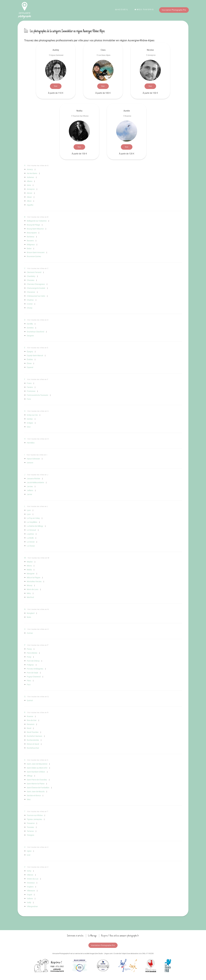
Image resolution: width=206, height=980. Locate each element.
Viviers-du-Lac (33, 879)
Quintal (30, 700)
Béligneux (31, 244)
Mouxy (30, 585)
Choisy (30, 308)
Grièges (30, 423)
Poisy (29, 657)
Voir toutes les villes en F (38, 379)
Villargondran (32, 906)
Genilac (30, 419)
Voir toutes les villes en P (38, 645)
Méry (29, 593)
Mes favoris (144, 9)
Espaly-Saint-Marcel (35, 355)
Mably (29, 570)
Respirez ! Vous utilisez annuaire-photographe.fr (120, 936)
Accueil (122, 9)
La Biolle (30, 538)
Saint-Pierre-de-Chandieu (37, 780)
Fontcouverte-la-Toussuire (37, 395)
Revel (29, 728)
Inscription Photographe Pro (174, 10)
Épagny (30, 351)
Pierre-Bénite (32, 653)
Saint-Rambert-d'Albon (36, 772)
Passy (29, 649)
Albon (29, 201)
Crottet (30, 304)
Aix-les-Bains (32, 173)
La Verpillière (32, 522)
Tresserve (31, 823)
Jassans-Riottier (34, 478)
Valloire (30, 898)
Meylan (30, 562)
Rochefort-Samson (34, 736)
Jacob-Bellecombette (35, 482)
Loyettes (30, 534)
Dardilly (30, 324)
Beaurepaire (32, 233)
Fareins (30, 387)
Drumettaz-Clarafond (35, 332)
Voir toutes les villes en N (38, 609)
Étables (30, 359)
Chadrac (30, 300)
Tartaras (30, 831)
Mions (29, 566)
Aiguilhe (30, 205)
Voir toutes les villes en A (38, 165)
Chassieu (31, 280)
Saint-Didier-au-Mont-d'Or (37, 768)
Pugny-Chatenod (34, 677)
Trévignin (30, 835)
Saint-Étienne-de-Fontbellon (38, 788)
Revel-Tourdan (33, 732)
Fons (29, 399)
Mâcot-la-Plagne (34, 577)
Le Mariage (92, 936)
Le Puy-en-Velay (33, 518)
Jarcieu (30, 486)
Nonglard (31, 613)
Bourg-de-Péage (33, 225)
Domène (30, 328)
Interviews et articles (75, 936)
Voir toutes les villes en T (38, 811)
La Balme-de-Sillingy (35, 526)
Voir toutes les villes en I (37, 455)
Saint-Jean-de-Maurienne (37, 764)
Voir (56, 86)
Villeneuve (31, 891)
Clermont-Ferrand (34, 272)
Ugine (29, 851)
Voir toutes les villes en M (38, 558)
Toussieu (30, 827)
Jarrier (29, 494)
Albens (30, 181)
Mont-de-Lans (33, 589)
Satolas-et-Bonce (34, 795)
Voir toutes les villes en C (38, 268)
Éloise (29, 363)
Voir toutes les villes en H (38, 439)
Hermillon (31, 443)
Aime (29, 185)
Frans (29, 383)
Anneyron (31, 189)
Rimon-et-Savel (33, 744)
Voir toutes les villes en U (38, 847)
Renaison (31, 724)
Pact (29, 684)
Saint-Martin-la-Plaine (36, 784)
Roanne (30, 716)
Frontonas (31, 391)
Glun (29, 427)
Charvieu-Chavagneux (36, 284)
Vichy (29, 871)
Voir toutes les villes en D (38, 320)
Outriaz (30, 633)
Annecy (30, 169)
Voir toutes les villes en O (38, 629)
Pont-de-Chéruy (33, 661)
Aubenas (30, 177)
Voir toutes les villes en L (38, 506)
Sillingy (30, 776)
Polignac (30, 665)
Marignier (31, 574)
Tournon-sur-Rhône (35, 815)
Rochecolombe (33, 740)
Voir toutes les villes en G (38, 411)
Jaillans (30, 490)
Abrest (29, 193)
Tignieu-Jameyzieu (34, 819)
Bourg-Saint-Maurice (35, 229)
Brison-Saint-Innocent (36, 252)
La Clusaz (31, 546)
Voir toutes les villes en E (38, 348)
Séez (29, 799)
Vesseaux (31, 883)
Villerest (30, 875)
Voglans (30, 887)
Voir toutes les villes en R (38, 712)
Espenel (30, 367)
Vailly (29, 902)
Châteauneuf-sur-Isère (36, 296)
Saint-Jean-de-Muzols (36, 791)
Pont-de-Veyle (32, 673)
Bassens (30, 241)
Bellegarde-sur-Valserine (37, 221)
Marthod (30, 597)
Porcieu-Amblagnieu (35, 669)
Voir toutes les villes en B (38, 217)
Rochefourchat (33, 748)
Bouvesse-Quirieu (34, 256)
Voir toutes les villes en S (38, 760)
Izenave (30, 463)
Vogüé (29, 895)
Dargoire (30, 336)
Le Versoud (31, 530)
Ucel (29, 855)
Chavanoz (31, 292)
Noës (29, 617)
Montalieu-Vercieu (34, 581)
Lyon (29, 510)
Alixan (29, 197)
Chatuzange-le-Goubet (36, 288)
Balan (29, 248)
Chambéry (31, 276)
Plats (29, 681)
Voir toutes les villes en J (38, 475)
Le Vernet (31, 542)
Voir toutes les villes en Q (38, 697)
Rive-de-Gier (32, 720)
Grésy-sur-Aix (32, 415)
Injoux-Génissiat (33, 459)
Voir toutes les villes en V (38, 867)
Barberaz (31, 237)
